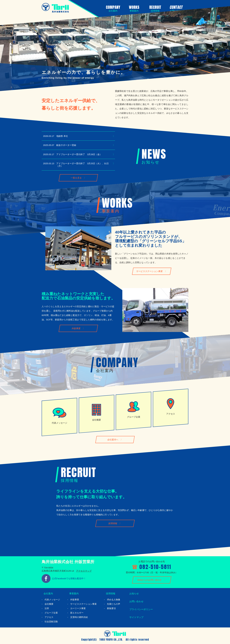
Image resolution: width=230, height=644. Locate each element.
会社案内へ (113, 440)
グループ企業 (51, 613)
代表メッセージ (52, 600)
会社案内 (47, 593)
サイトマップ (135, 617)
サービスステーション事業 (150, 271)
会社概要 (49, 604)
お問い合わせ (135, 601)
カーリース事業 (78, 608)
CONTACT (176, 8)
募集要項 (111, 608)
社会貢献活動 (51, 622)
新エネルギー (77, 613)
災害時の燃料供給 (79, 617)
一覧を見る (76, 178)
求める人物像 (114, 600)
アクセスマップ (84, 571)
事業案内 (73, 593)
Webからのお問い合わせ (150, 580)
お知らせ (133, 593)
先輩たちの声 (114, 604)
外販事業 (76, 329)
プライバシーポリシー (141, 609)
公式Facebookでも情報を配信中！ (69, 578)
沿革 (47, 608)
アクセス (49, 617)
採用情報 (113, 523)
